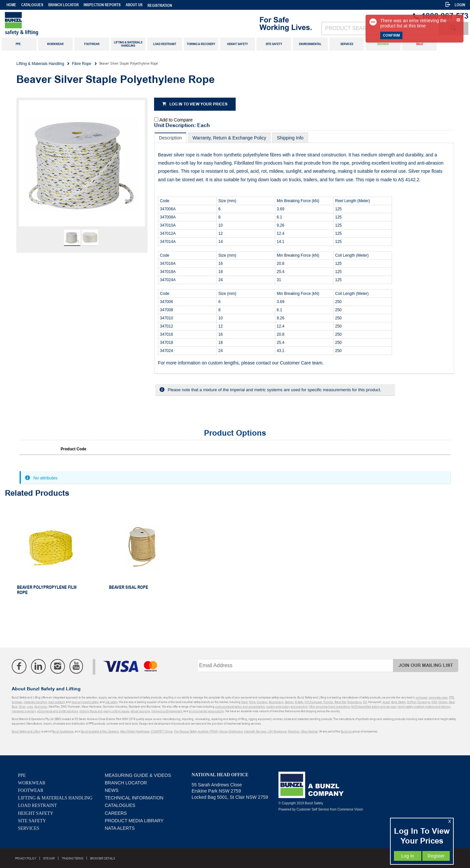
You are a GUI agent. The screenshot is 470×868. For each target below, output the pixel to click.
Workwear (32, 783)
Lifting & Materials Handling (55, 798)
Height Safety (36, 813)
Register (436, 856)
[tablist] (304, 253)
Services (29, 828)
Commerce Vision (350, 809)
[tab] (170, 138)
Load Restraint (37, 805)
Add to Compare (176, 120)
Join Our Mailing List (426, 665)
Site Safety (32, 821)
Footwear (31, 790)
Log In (407, 856)
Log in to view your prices (198, 104)
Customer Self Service (313, 809)
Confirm (391, 35)
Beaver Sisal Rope (129, 587)
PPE (22, 775)
